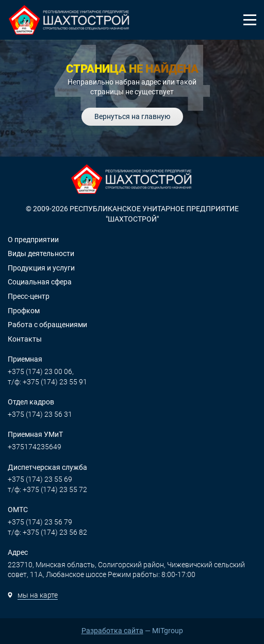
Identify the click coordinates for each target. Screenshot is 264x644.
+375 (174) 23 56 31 (40, 414)
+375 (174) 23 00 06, (41, 371)
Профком (24, 311)
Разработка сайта (112, 631)
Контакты (25, 339)
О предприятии (33, 240)
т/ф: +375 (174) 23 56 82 (47, 532)
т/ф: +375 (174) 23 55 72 (47, 489)
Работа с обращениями (47, 325)
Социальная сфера (40, 282)
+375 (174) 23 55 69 (40, 479)
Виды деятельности (41, 253)
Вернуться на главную (132, 116)
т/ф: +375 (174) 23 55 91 (47, 382)
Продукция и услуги (41, 268)
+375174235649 (35, 447)
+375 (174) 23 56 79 (40, 522)
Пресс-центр (29, 296)
